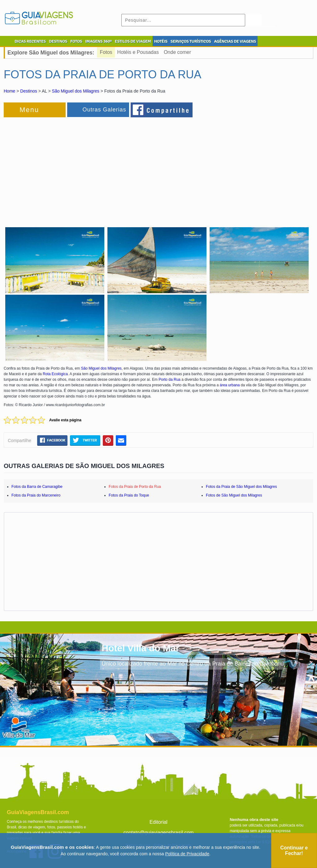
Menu (29, 110)
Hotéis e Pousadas (138, 52)
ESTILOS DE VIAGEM (133, 41)
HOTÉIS (161, 41)
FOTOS (76, 41)
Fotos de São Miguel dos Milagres (234, 495)
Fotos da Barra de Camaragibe (37, 487)
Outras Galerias (104, 110)
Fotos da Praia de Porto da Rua (135, 487)
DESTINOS (58, 41)
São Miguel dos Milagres (76, 91)
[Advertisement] (71, 168)
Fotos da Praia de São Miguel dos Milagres (241, 487)
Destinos (28, 91)
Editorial (158, 822)
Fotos (106, 52)
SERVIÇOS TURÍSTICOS (191, 41)
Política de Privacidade (187, 854)
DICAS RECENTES (30, 41)
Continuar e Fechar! (294, 851)
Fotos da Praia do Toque (129, 495)
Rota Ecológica (55, 374)
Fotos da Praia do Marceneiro (36, 495)
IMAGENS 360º (98, 41)
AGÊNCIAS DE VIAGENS (235, 41)
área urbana (230, 385)
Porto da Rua (169, 380)
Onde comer (177, 52)
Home (9, 91)
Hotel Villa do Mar (140, 648)
